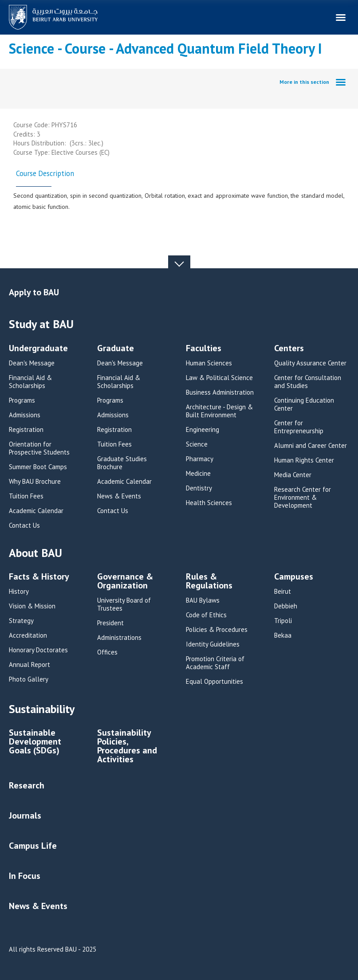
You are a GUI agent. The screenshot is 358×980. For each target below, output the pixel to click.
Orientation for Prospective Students (39, 448)
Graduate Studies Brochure (122, 463)
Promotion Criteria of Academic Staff (215, 663)
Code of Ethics (206, 615)
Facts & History (39, 577)
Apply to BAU (34, 292)
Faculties (204, 349)
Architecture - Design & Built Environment (219, 411)
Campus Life (33, 846)
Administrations (119, 638)
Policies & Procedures (217, 630)
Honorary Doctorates (38, 650)
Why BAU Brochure (35, 482)
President (110, 623)
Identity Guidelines (213, 644)
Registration (26, 430)
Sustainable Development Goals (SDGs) (35, 742)
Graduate (116, 349)
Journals (25, 815)
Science (197, 444)
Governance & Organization (125, 582)
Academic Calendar (36, 511)
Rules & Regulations (209, 582)
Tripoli (283, 621)
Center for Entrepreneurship (299, 427)
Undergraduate (38, 349)
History (19, 592)
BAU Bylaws (203, 600)
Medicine (198, 474)
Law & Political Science (219, 378)
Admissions (25, 415)
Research (27, 785)
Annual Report (30, 665)
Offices (107, 652)
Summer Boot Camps (38, 467)
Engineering (203, 430)
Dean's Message (32, 363)
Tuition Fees (26, 496)
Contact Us (24, 525)
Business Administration (220, 392)
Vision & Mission (32, 606)
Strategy (21, 621)
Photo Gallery (29, 679)
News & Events (119, 496)
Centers (289, 349)
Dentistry (199, 488)
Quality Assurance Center (310, 363)
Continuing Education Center (304, 404)
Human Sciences (209, 363)
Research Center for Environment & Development (303, 498)
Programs (22, 400)
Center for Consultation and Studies (308, 382)
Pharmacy (200, 459)
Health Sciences (209, 503)
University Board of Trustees (124, 604)
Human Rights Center (304, 460)
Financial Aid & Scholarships (30, 382)
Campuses (294, 577)
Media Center (293, 475)
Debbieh (286, 606)
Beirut (283, 592)
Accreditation (28, 635)
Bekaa (283, 635)
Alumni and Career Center (311, 446)
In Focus (25, 876)
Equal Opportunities (214, 682)
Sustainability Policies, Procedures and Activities (127, 747)
